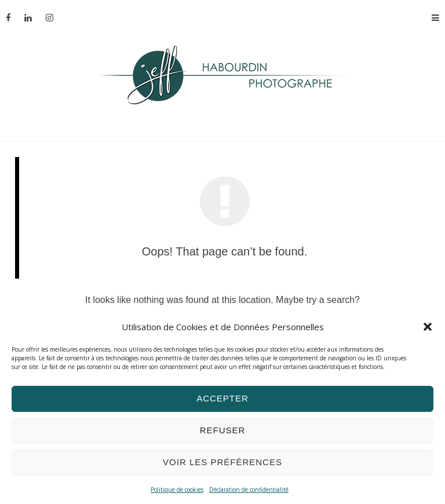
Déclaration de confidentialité (249, 490)
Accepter (222, 398)
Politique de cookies (177, 490)
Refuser (223, 430)
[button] (428, 327)
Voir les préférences (222, 462)
